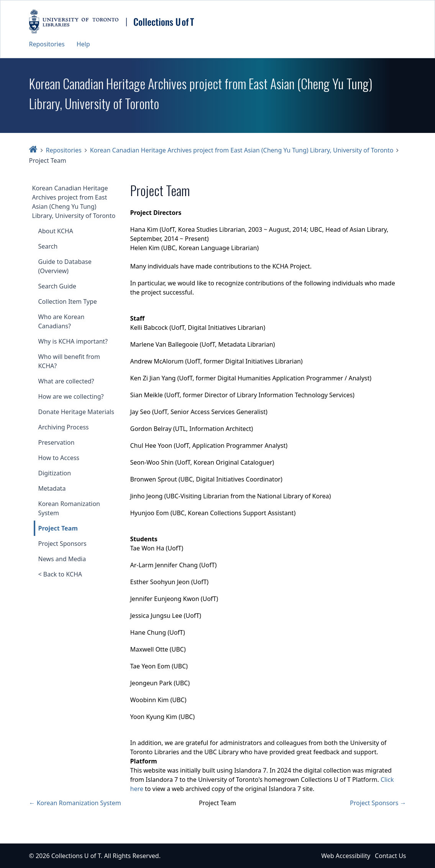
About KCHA (56, 231)
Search (48, 246)
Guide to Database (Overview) (65, 266)
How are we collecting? (71, 396)
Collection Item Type (68, 301)
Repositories (47, 44)
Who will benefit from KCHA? (69, 361)
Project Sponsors (62, 544)
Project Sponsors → (378, 803)
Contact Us (390, 856)
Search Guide (57, 286)
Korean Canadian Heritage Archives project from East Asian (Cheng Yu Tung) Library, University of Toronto (242, 150)
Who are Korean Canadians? (62, 321)
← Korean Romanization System (75, 803)
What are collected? (66, 381)
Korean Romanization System (69, 508)
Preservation (57, 442)
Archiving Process (64, 427)
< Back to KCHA (60, 574)
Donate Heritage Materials (76, 412)
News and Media (62, 559)
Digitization (55, 473)
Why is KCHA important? (73, 341)
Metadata (52, 488)
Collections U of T (76, 856)
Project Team (58, 528)
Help (83, 44)
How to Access (59, 458)
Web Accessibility (346, 856)
